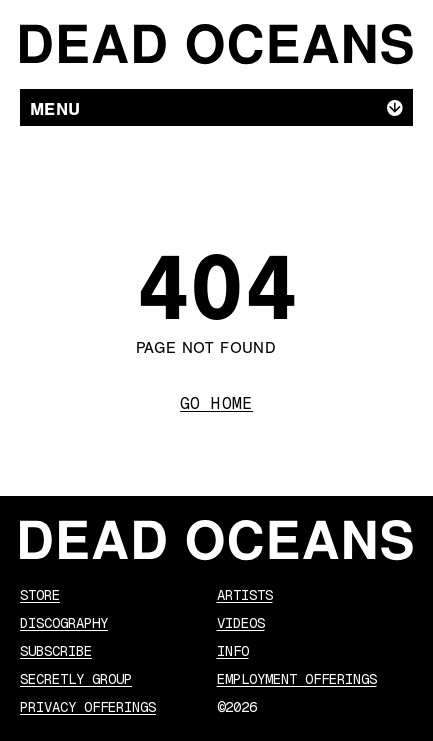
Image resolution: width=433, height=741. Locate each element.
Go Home (216, 403)
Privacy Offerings (88, 707)
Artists (245, 595)
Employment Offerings (297, 679)
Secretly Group (76, 679)
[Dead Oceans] (216, 44)
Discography (64, 623)
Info (233, 651)
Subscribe (56, 651)
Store (40, 595)
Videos (241, 623)
